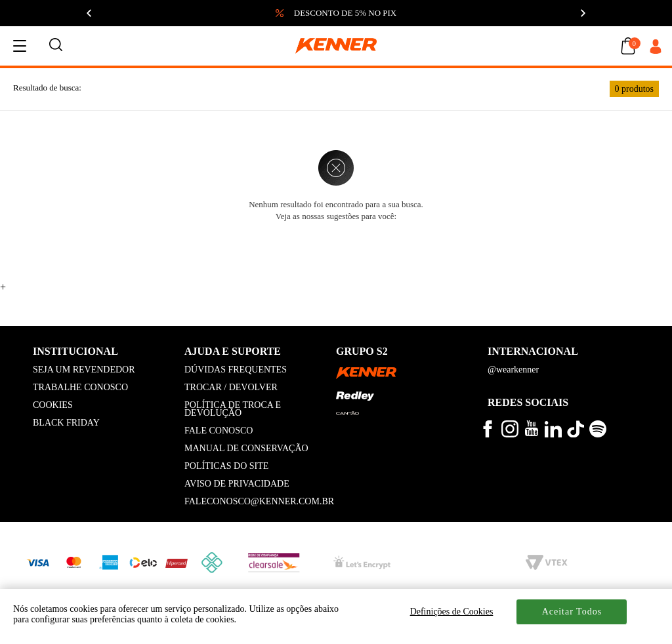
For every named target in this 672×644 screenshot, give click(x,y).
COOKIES (53, 405)
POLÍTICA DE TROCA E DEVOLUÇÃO (233, 409)
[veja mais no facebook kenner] (488, 434)
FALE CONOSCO (219, 431)
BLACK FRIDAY (66, 423)
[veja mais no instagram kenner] (510, 434)
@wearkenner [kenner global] (513, 370)
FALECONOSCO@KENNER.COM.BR (259, 501)
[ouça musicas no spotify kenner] (598, 434)
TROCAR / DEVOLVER (231, 387)
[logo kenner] (336, 46)
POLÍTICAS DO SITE (226, 466)
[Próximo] (582, 13)
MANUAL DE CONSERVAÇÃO (246, 448)
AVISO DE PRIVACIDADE (237, 484)
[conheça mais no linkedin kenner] (553, 434)
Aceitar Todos (572, 612)
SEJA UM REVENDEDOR (84, 370)
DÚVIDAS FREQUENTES (236, 370)
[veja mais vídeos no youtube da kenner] (532, 433)
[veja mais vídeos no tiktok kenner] (576, 434)
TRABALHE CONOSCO (80, 387)
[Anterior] (90, 13)
